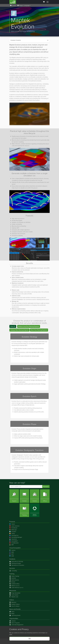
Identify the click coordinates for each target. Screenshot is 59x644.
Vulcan (12, 524)
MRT (12, 545)
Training (12, 574)
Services (12, 568)
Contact (13, 5)
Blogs (12, 614)
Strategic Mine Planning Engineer (19, 330)
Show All (13, 326)
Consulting (13, 571)
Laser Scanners (14, 526)
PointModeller (14, 543)
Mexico (14, 586)
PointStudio (13, 528)
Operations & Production (17, 565)
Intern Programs (15, 623)
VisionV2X (13, 539)
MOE (12, 556)
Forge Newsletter (15, 593)
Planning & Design (15, 563)
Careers (12, 621)
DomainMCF (14, 541)
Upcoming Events (15, 615)
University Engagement (16, 625)
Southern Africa (14, 584)
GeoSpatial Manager (16, 537)
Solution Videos (14, 604)
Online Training (14, 576)
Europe (12, 582)
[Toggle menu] (48, 2)
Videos (12, 600)
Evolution (13, 532)
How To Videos (14, 606)
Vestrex (12, 550)
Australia (13, 578)
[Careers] (35, 496)
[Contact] (24, 496)
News (11, 609)
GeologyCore (14, 535)
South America (16, 588)
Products (12, 522)
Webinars (13, 602)
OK (30, 639)
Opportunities (14, 618)
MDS (12, 552)
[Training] (24, 510)
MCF (12, 554)
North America (14, 580)
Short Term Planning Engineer (39, 330)
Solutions (12, 559)
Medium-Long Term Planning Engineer (29, 326)
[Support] (14, 496)
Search (46, 486)
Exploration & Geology (16, 561)
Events (18, 609)
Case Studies (14, 595)
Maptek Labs (14, 597)
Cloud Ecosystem (15, 548)
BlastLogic (13, 530)
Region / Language (23, 5)
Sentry (12, 533)
